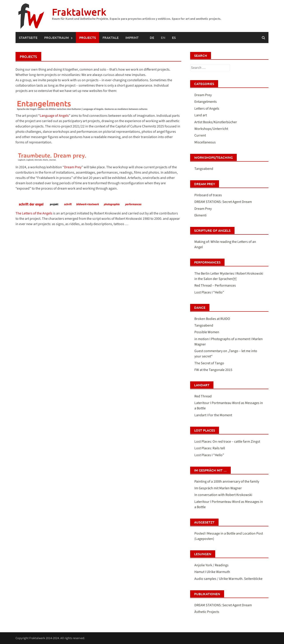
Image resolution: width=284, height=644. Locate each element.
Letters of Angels (207, 109)
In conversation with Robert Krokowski (223, 495)
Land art (201, 115)
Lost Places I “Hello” (209, 292)
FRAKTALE (111, 38)
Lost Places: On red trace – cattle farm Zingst (227, 442)
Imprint (132, 38)
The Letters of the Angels (34, 213)
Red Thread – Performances (215, 285)
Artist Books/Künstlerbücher (216, 122)
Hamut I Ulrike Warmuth (212, 572)
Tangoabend (204, 169)
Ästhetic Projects (207, 612)
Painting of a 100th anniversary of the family (227, 482)
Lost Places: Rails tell (210, 448)
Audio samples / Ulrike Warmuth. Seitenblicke (228, 579)
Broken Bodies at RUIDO (212, 319)
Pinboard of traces (208, 195)
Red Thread (203, 396)
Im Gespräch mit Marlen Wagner (218, 488)
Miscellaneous (205, 142)
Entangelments (206, 102)
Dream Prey (73, 167)
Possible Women (207, 332)
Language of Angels (54, 116)
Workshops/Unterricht (211, 129)
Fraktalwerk (79, 12)
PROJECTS (88, 38)
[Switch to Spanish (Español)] (174, 38)
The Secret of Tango (209, 363)
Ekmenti (200, 215)
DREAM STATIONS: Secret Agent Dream (223, 202)
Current (200, 135)
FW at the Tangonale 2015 (213, 370)
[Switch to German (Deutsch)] (152, 38)
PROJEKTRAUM (56, 38)
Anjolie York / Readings (211, 565)
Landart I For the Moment (213, 415)
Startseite (28, 38)
